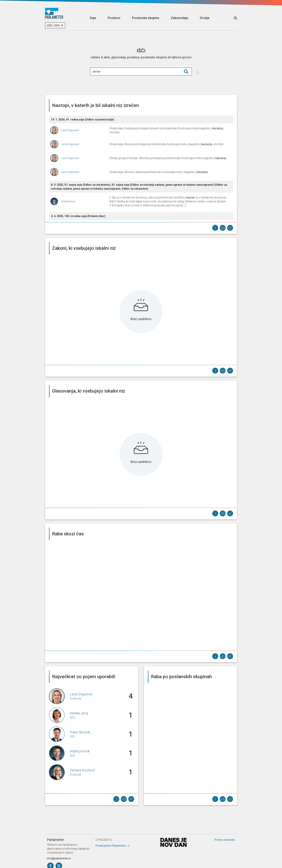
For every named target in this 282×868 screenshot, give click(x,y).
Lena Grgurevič (70, 130)
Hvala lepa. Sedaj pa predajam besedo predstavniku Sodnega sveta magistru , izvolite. (167, 130)
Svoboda (75, 699)
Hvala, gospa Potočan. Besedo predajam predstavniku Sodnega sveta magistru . (168, 158)
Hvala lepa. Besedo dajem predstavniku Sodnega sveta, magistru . (159, 172)
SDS (72, 718)
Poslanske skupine (146, 18)
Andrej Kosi (68, 201)
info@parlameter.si (59, 858)
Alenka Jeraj (79, 713)
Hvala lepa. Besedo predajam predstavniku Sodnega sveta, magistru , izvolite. (167, 144)
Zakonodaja (179, 18)
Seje (93, 18)
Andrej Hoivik (80, 751)
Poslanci (114, 18)
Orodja (205, 18)
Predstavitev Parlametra (111, 846)
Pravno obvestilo (225, 840)
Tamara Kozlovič (82, 770)
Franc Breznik (80, 732)
